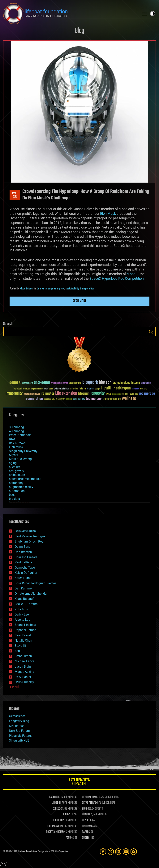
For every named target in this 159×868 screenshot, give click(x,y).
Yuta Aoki (21, 609)
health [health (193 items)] (107, 388)
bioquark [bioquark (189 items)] (90, 382)
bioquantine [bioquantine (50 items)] (75, 383)
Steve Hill (21, 646)
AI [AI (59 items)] (20, 383)
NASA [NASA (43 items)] (108, 394)
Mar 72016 (15, 195)
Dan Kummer (24, 588)
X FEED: (57, 809)
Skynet (14, 455)
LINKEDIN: (56, 803)
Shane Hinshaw (25, 625)
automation (17, 491)
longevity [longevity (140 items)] (98, 393)
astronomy (16, 483)
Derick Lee (22, 614)
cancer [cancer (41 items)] (27, 389)
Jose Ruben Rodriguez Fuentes (36, 583)
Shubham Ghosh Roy (29, 541)
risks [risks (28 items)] (53, 399)
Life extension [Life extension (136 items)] (66, 393)
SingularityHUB (19, 741)
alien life (15, 467)
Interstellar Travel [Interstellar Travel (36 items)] (32, 394)
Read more (79, 301)
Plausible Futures (21, 736)
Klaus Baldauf (27, 289)
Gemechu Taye (25, 568)
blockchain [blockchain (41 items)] (146, 383)
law (63, 289)
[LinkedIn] (118, 852)
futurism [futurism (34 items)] (90, 389)
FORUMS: (70, 838)
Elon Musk (108, 214)
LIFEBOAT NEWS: (90, 797)
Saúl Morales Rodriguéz (31, 536)
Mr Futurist (16, 726)
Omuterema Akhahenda (31, 594)
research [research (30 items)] (47, 399)
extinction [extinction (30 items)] (74, 389)
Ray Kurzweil (18, 443)
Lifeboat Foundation (27, 852)
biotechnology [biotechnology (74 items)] (121, 383)
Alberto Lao (22, 620)
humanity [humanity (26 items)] (135, 389)
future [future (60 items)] (82, 389)
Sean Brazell (23, 635)
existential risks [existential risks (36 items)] (61, 389)
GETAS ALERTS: (89, 803)
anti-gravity (17, 471)
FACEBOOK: (55, 797)
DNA (12, 439)
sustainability (72, 289)
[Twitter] (111, 852)
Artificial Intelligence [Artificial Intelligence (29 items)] (59, 383)
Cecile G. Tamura (26, 604)
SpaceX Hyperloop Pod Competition (116, 278)
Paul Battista (23, 562)
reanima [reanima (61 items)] (133, 394)
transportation (87, 289)
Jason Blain (23, 667)
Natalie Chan (23, 641)
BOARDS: (86, 815)
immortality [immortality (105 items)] (14, 393)
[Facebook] (103, 852)
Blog (79, 31)
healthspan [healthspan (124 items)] (122, 388)
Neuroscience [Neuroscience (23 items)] (116, 394)
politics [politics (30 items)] (125, 394)
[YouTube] (126, 852)
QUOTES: (86, 838)
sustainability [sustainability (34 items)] (79, 399)
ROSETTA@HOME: (55, 832)
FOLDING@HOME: (56, 826)
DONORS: (67, 815)
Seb (17, 651)
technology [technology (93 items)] (94, 399)
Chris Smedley (24, 682)
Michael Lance (25, 661)
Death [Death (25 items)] (51, 389)
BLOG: (85, 809)
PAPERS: (86, 832)
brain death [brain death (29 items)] (18, 389)
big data (15, 499)
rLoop (131, 274)
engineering (54, 289)
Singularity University (23, 451)
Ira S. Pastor (23, 677)
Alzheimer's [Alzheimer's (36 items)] (28, 383)
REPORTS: (87, 820)
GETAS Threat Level (79, 783)
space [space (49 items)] (69, 399)
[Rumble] (134, 852)
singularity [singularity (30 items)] (60, 399)
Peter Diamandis (20, 435)
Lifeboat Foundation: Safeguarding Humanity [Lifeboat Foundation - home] (70, 14)
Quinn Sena (23, 547)
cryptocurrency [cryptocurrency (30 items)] (37, 389)
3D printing (16, 427)
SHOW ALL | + (15, 687)
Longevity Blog (19, 721)
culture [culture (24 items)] (46, 389)
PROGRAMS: (88, 826)
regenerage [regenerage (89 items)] (147, 394)
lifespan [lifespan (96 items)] (84, 394)
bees (12, 495)
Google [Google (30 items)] (98, 389)
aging (13, 463)
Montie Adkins (24, 672)
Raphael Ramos (25, 630)
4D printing (16, 431)
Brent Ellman (23, 656)
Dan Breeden (23, 552)
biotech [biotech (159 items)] (105, 382)
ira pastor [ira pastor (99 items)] (47, 394)
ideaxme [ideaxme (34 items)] (143, 389)
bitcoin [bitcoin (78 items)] (136, 383)
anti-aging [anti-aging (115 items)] (42, 383)
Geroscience (17, 716)
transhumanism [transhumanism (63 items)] (112, 399)
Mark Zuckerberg (20, 459)
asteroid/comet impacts (25, 479)
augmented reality (21, 487)
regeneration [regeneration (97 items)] (34, 399)
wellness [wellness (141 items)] (129, 399)
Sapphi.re (64, 852)
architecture (17, 475)
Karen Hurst (23, 578)
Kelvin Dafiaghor (26, 573)
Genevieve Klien (25, 531)
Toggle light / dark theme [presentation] (153, 14)
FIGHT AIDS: (59, 820)
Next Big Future (19, 731)
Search (151, 332)
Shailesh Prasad (26, 557)
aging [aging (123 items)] (14, 383)
